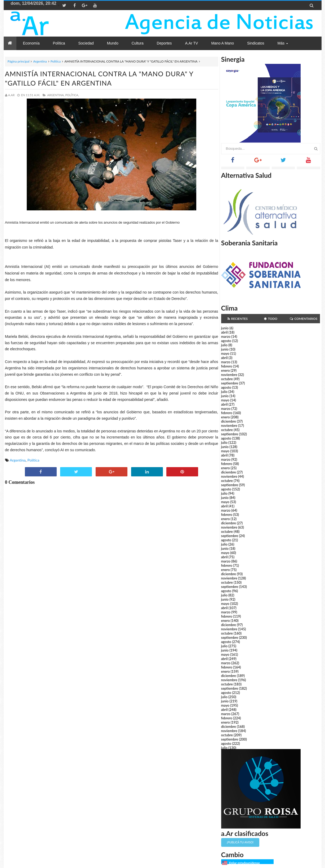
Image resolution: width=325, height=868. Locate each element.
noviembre (229, 375)
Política (56, 61)
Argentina (40, 61)
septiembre (230, 383)
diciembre (229, 421)
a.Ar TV (192, 43)
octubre (227, 379)
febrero (227, 366)
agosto (226, 341)
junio (225, 328)
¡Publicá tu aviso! (240, 842)
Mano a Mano (222, 43)
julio (224, 345)
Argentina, (56, 95)
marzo (226, 336)
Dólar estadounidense (244, 863)
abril (224, 332)
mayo (225, 353)
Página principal (19, 61)
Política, (72, 95)
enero (226, 370)
